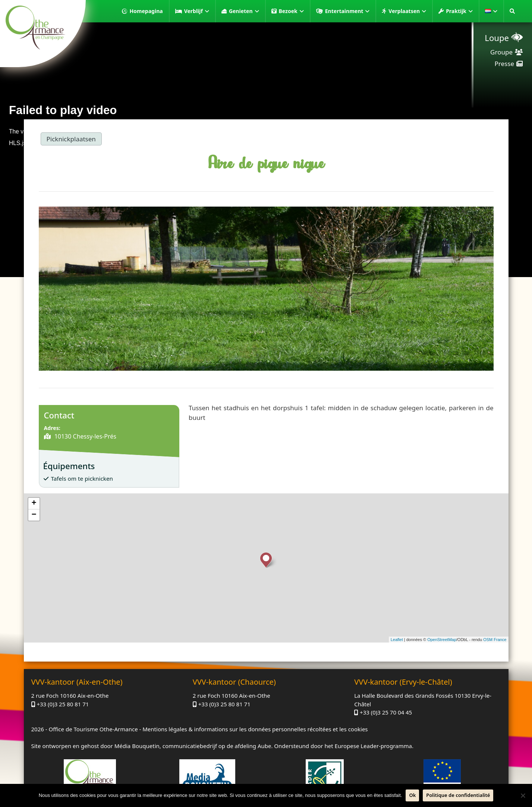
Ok (412, 795)
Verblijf (197, 11)
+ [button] (34, 503)
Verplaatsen (407, 11)
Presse (504, 64)
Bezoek (291, 11)
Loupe (497, 38)
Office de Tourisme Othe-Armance (93, 729)
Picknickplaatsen (71, 139)
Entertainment (347, 11)
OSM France (495, 640)
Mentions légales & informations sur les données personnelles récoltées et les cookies (255, 729)
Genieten (244, 11)
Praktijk (459, 11)
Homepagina (146, 11)
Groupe (501, 52)
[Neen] (523, 795)
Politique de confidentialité (458, 795)
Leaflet (397, 640)
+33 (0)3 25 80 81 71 (63, 704)
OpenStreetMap (442, 640)
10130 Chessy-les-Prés (85, 436)
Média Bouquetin (137, 746)
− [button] (34, 515)
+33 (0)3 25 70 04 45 (386, 712)
